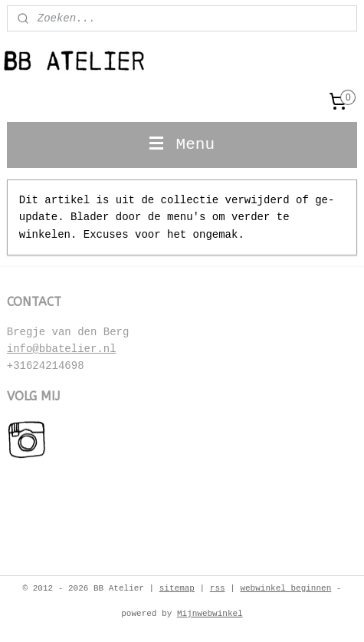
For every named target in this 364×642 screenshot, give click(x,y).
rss (218, 588)
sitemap (177, 588)
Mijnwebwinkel (210, 614)
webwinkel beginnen (285, 588)
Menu (182, 145)
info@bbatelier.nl (62, 349)
